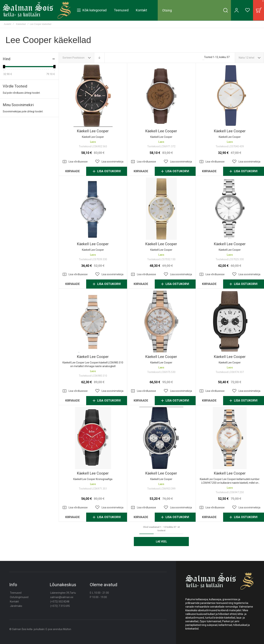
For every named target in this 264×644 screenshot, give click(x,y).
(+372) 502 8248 (60, 602)
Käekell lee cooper (230, 131)
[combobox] (194, 10)
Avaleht (8, 24)
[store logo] (37, 10)
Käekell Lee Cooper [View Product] (93, 96)
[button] (109, 162)
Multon (67, 629)
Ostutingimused (19, 597)
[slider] (4, 67)
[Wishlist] (247, 10)
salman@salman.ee (62, 597)
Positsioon (79, 58)
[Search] (225, 10)
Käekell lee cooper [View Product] (230, 96)
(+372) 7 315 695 (60, 606)
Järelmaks (16, 606)
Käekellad (21, 24)
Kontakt (14, 602)
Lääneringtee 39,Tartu (63, 593)
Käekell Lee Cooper (93, 131)
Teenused (16, 593)
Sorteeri (67, 58)
